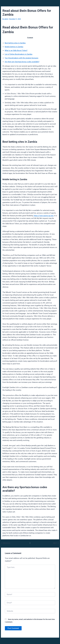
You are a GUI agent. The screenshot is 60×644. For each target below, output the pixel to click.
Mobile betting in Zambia (14, 47)
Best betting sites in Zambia (15, 43)
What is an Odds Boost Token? (16, 50)
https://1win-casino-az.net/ (44, 216)
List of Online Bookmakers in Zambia (18, 54)
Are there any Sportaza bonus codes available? (22, 62)
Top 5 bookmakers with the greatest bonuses (21, 58)
